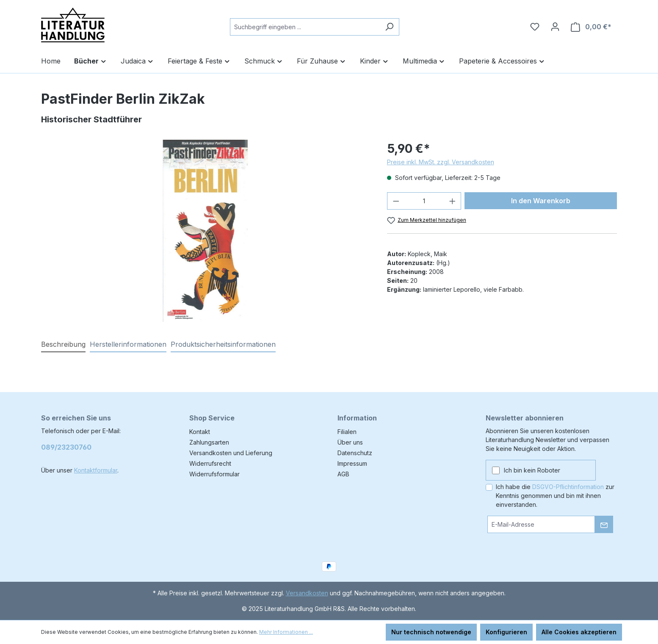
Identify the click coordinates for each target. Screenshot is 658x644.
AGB (343, 474)
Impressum (352, 463)
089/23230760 (66, 447)
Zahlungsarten (209, 442)
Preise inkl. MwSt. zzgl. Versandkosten (441, 162)
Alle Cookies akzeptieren (579, 632)
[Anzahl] (424, 201)
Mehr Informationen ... (286, 632)
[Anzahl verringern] (396, 201)
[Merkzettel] (535, 27)
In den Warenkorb (541, 201)
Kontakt (200, 432)
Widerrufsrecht (210, 463)
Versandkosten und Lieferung (231, 453)
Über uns (350, 442)
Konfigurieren (506, 632)
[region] (206, 231)
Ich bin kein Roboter (532, 470)
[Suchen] (389, 27)
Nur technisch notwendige (431, 632)
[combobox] (305, 27)
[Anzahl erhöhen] (453, 201)
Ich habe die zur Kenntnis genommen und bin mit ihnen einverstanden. (555, 496)
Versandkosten (307, 593)
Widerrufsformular (214, 474)
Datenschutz (355, 453)
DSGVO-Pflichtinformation (568, 487)
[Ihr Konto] (555, 27)
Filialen (347, 432)
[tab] (63, 345)
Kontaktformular (96, 470)
